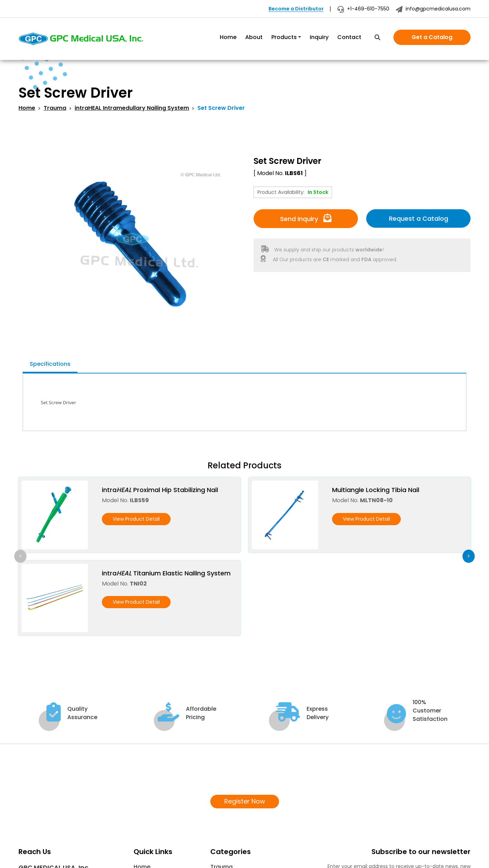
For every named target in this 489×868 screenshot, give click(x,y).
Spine (218, 795)
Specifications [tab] (50, 364)
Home (228, 37)
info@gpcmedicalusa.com (433, 9)
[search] (377, 38)
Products (284, 37)
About (254, 37)
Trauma (55, 108)
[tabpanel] (244, 402)
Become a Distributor (296, 9)
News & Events (154, 817)
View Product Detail (136, 519)
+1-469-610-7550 (363, 9)
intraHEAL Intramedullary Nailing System (132, 108)
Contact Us (150, 828)
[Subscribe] (462, 815)
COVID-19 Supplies (236, 806)
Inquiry (319, 37)
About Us (146, 795)
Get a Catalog (432, 37)
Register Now (245, 719)
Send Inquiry (306, 218)
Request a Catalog (419, 218)
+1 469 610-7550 (47, 816)
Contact (349, 37)
